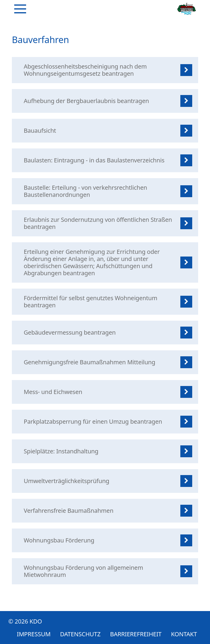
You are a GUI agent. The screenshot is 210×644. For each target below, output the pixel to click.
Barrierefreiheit (136, 634)
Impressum (34, 634)
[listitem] (105, 70)
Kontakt (184, 634)
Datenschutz (80, 634)
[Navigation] (20, 9)
